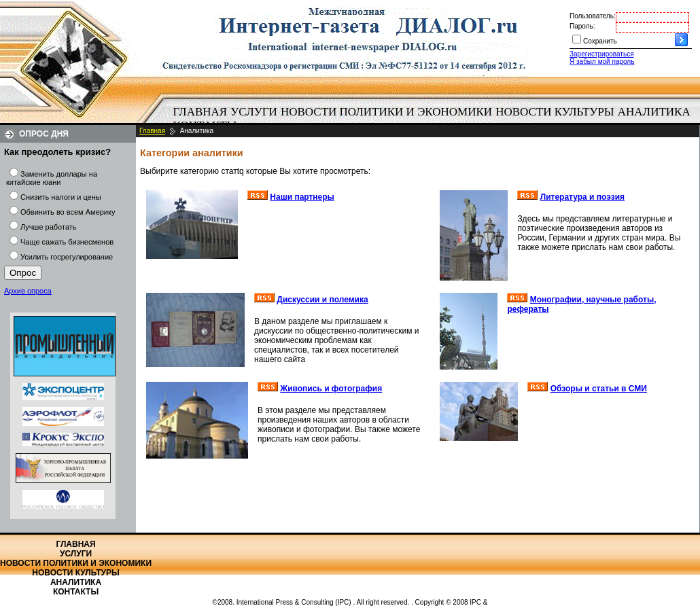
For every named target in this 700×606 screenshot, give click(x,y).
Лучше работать (49, 227)
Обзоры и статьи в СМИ (599, 389)
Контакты (76, 592)
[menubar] (435, 119)
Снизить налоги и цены (61, 197)
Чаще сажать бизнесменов (67, 242)
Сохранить (600, 41)
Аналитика (654, 112)
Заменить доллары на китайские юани (52, 178)
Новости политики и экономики (386, 112)
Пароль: (582, 26)
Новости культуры (555, 112)
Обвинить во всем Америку (68, 212)
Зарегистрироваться (602, 54)
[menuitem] (200, 112)
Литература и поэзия (582, 197)
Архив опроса (28, 291)
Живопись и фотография (331, 389)
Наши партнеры (302, 197)
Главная (200, 112)
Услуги (254, 112)
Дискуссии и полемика (322, 300)
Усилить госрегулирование (67, 257)
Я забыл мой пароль (602, 61)
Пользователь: (593, 16)
